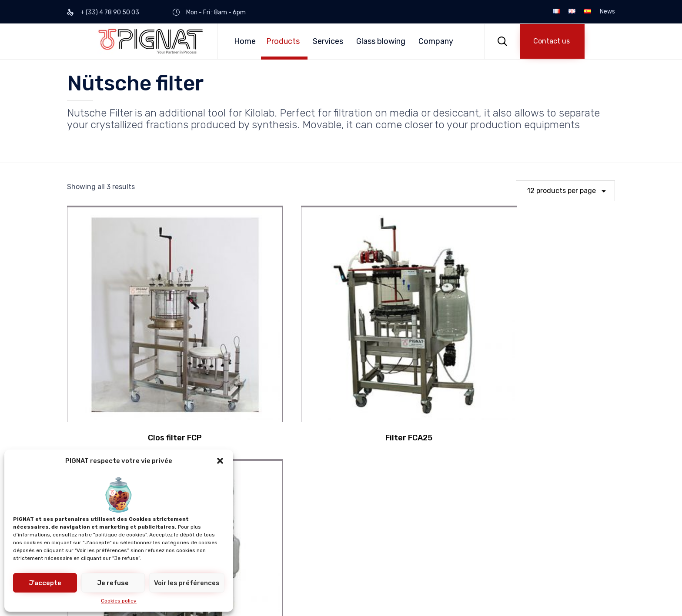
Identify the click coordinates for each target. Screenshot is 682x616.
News (607, 12)
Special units (202, 548)
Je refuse (113, 583)
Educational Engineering (222, 504)
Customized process (215, 519)
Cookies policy (119, 601)
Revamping (323, 519)
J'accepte (45, 583)
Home (245, 41)
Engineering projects (339, 534)
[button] (220, 461)
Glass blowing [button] (381, 41)
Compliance (324, 504)
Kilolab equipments (212, 534)
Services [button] (328, 41)
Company (436, 41)
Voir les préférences (187, 583)
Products (283, 41)
